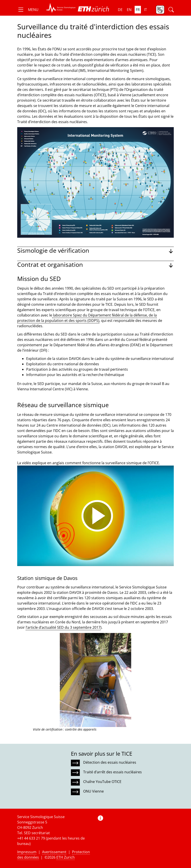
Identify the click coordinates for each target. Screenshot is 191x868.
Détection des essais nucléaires (110, 762)
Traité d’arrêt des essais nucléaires (112, 772)
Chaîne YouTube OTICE (102, 782)
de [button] (120, 10)
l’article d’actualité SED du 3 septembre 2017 (63, 627)
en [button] (129, 10)
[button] (28, 10)
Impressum (27, 852)
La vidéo (24, 463)
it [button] (145, 10)
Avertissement (54, 852)
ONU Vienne (93, 791)
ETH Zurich (66, 857)
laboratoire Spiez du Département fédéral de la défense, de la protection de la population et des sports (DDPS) (87, 318)
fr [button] (138, 10)
